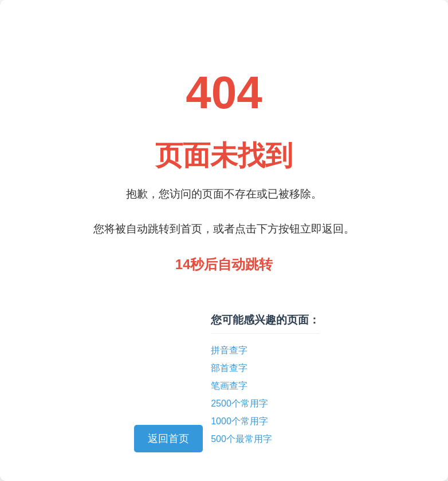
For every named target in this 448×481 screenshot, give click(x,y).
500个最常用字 (241, 439)
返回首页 (168, 439)
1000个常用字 (239, 421)
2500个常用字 (239, 403)
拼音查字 (229, 350)
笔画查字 (229, 386)
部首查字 (229, 368)
